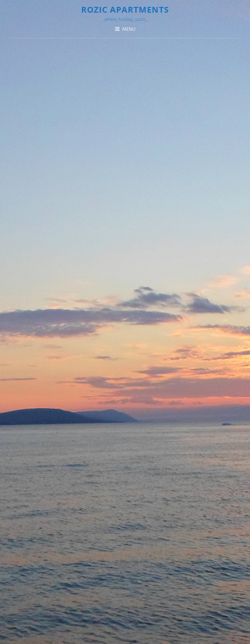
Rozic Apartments (125, 9)
